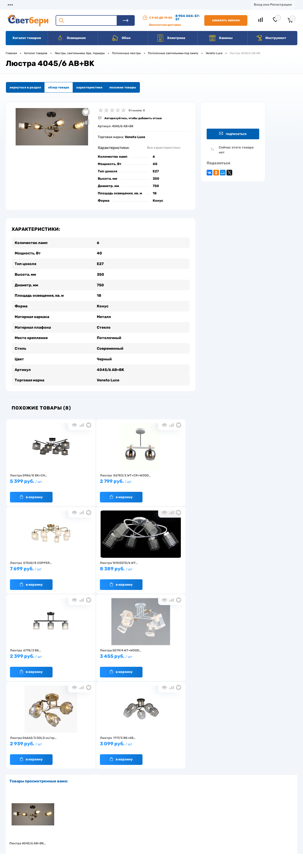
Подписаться (233, 134)
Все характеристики (164, 148)
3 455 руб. (160, 569)
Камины (221, 38)
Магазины (14, 5)
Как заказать (76, 834)
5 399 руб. (37, 481)
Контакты (147, 5)
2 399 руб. (98, 569)
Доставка (73, 5)
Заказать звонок (226, 20)
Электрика (171, 38)
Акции (122, 5)
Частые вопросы (78, 841)
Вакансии (175, 5)
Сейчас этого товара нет (236, 150)
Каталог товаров (27, 38)
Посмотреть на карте (234, 805)
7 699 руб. (160, 481)
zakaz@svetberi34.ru (233, 832)
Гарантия (73, 827)
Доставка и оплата (118, 812)
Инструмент (271, 38)
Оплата (99, 5)
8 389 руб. (37, 569)
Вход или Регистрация (273, 5)
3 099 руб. (98, 656)
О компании (44, 5)
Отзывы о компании (157, 812)
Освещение (71, 38)
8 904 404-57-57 (188, 18)
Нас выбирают (77, 819)
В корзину (31, 494)
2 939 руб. (37, 656)
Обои (121, 38)
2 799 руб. (98, 481)
